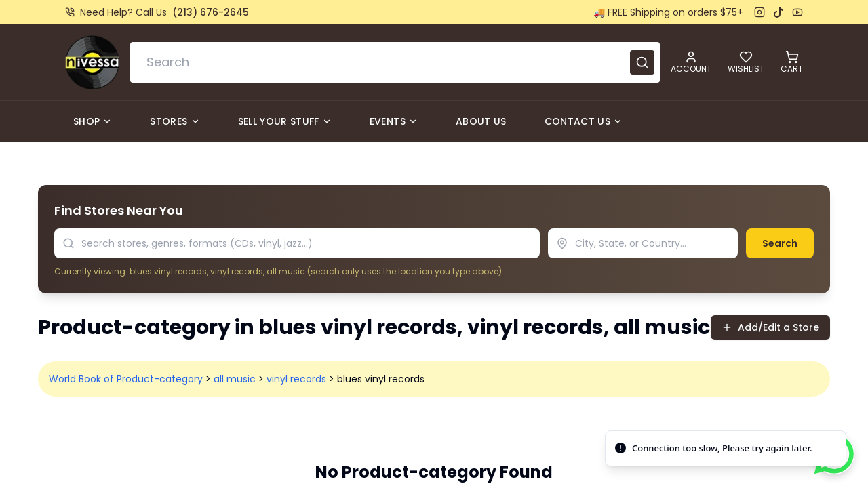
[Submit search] (642, 62)
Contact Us (584, 121)
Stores (175, 121)
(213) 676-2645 (211, 12)
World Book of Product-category (126, 379)
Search (780, 243)
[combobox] (395, 62)
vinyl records (296, 379)
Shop (93, 121)
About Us (481, 121)
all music (235, 379)
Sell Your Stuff (285, 121)
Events (394, 121)
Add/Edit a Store (770, 327)
